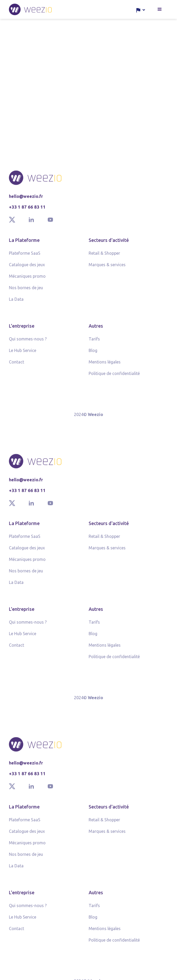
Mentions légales (105, 364)
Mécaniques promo (27, 278)
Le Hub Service (23, 352)
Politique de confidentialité (114, 375)
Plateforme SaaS (25, 255)
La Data (16, 301)
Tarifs (94, 341)
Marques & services (107, 266)
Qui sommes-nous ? (28, 341)
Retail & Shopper (104, 255)
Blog (93, 352)
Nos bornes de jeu (26, 289)
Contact (17, 364)
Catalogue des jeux (27, 266)
